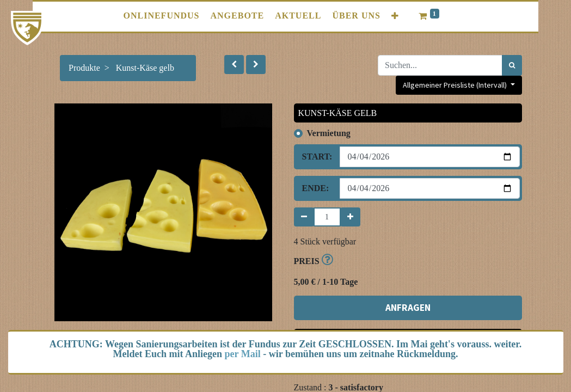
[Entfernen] (304, 217)
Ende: (316, 188)
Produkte (84, 68)
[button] (395, 16)
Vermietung (329, 133)
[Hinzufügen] (350, 217)
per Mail (243, 354)
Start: (317, 157)
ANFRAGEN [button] (408, 308)
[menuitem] (161, 16)
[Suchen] (512, 65)
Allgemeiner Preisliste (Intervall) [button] (456, 85)
